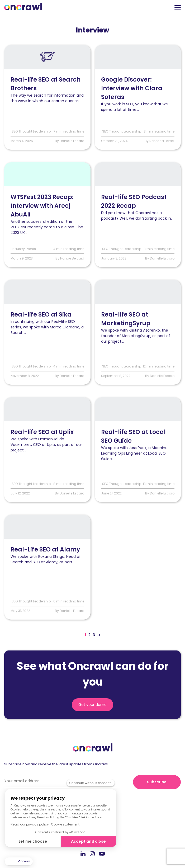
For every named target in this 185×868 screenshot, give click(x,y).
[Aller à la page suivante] (99, 635)
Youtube (102, 854)
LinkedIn (83, 854)
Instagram (92, 853)
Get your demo (92, 705)
